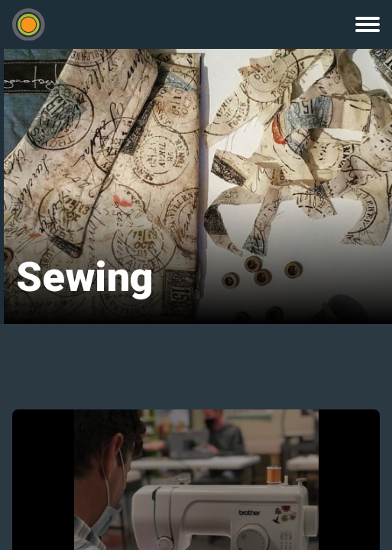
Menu (368, 24)
